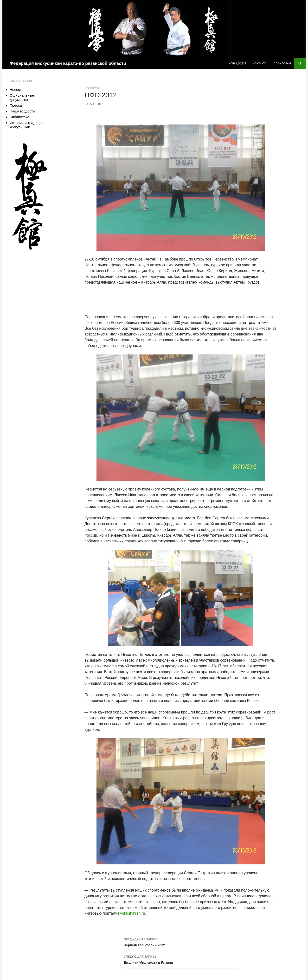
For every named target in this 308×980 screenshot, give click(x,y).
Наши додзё (237, 63)
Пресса (16, 105)
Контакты (260, 63)
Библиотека (19, 117)
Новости (92, 88)
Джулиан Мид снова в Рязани (181, 959)
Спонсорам (282, 63)
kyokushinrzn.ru (132, 913)
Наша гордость (22, 111)
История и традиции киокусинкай (27, 125)
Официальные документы (22, 97)
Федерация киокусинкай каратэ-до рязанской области (68, 63)
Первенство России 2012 (181, 942)
